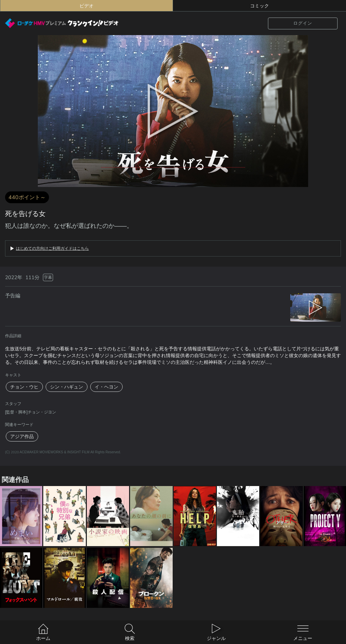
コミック (259, 6)
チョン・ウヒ (24, 387)
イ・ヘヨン (106, 387)
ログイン (303, 23)
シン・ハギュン (67, 387)
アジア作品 (22, 436)
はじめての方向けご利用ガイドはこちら (52, 248)
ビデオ (86, 6)
